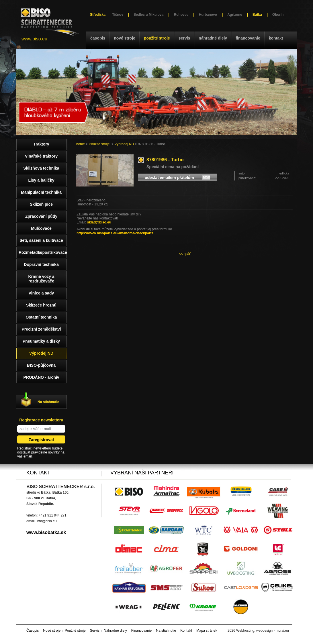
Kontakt (276, 38)
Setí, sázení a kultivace (41, 240)
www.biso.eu (34, 39)
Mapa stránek (207, 631)
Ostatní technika (41, 317)
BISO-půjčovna (41, 365)
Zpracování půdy (41, 216)
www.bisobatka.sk (46, 532)
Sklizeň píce (41, 204)
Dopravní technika (41, 264)
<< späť (184, 254)
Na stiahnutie (48, 402)
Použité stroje (157, 38)
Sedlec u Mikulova (148, 15)
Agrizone (235, 15)
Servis (184, 38)
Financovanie (248, 38)
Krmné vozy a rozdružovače (41, 279)
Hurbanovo (208, 15)
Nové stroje (125, 38)
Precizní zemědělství (41, 329)
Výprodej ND (124, 144)
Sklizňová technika (41, 168)
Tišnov (118, 15)
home (81, 144)
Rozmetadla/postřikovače (43, 252)
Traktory (41, 144)
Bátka (257, 15)
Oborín (278, 15)
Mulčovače (41, 228)
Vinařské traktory (41, 156)
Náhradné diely (213, 38)
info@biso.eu (46, 521)
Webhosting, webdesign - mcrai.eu (263, 631)
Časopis (98, 38)
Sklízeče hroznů (41, 305)
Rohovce (181, 15)
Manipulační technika (41, 192)
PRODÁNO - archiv (41, 377)
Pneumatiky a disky (41, 341)
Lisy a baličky (41, 180)
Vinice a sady (41, 293)
